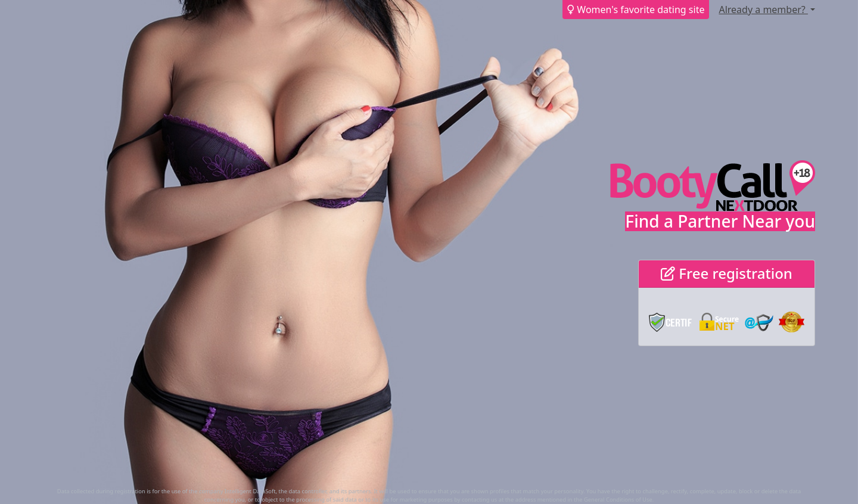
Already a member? (763, 10)
